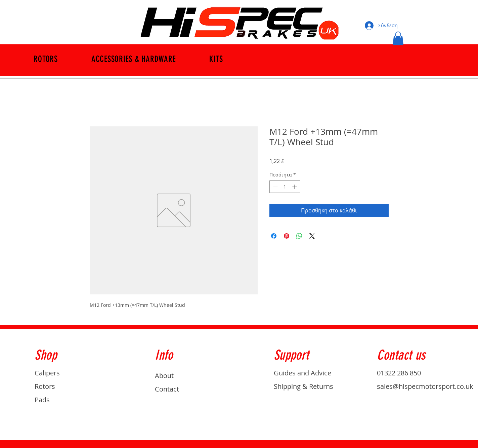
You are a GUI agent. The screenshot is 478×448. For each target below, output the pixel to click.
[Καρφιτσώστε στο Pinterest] (287, 236)
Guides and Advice (302, 373)
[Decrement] (275, 187)
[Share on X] (312, 236)
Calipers (47, 373)
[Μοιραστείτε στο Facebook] (274, 236)
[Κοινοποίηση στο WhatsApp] (299, 236)
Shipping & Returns (303, 386)
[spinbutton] (285, 187)
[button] (398, 38)
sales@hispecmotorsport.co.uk (425, 386)
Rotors (45, 386)
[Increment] (295, 187)
